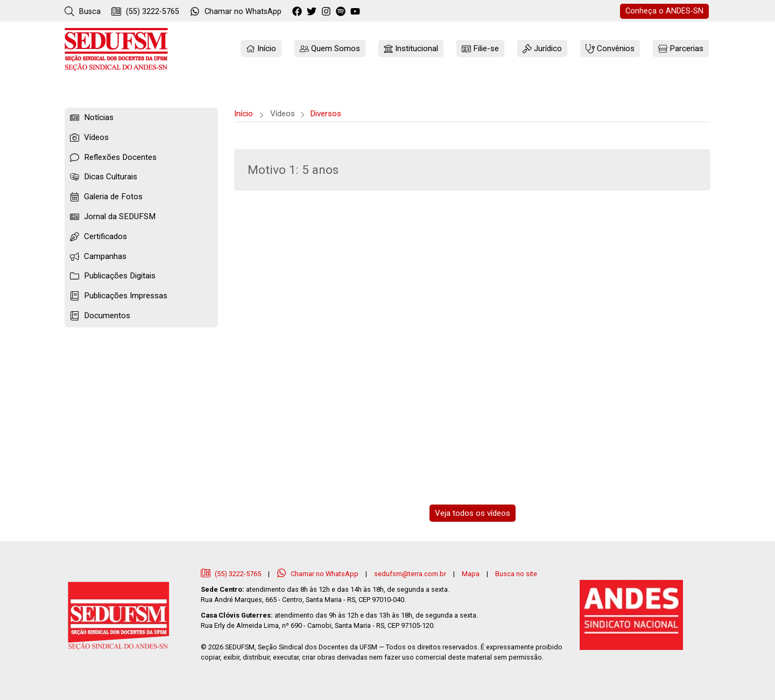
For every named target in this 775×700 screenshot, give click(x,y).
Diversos (326, 114)
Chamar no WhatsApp (318, 574)
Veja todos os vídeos (473, 513)
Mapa (471, 574)
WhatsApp (236, 11)
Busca (83, 11)
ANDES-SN (664, 11)
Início (244, 114)
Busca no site (516, 574)
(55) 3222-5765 (145, 11)
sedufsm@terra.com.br (410, 574)
